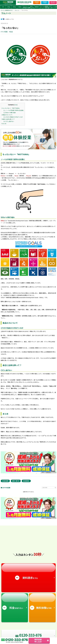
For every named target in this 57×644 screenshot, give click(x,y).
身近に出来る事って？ (8, 119)
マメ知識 (5, 32)
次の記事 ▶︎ (26, 481)
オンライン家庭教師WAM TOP (7, 10)
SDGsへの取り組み (10, 113)
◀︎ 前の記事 (5, 481)
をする (28, 572)
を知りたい (15, 602)
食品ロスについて (7, 115)
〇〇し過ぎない (9, 121)
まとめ (4, 124)
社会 (11, 32)
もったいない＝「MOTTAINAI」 (11, 108)
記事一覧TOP (16, 481)
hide (16, 105)
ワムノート (17, 10)
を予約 (42, 602)
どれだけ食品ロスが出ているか (13, 117)
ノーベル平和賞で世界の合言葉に (14, 110)
